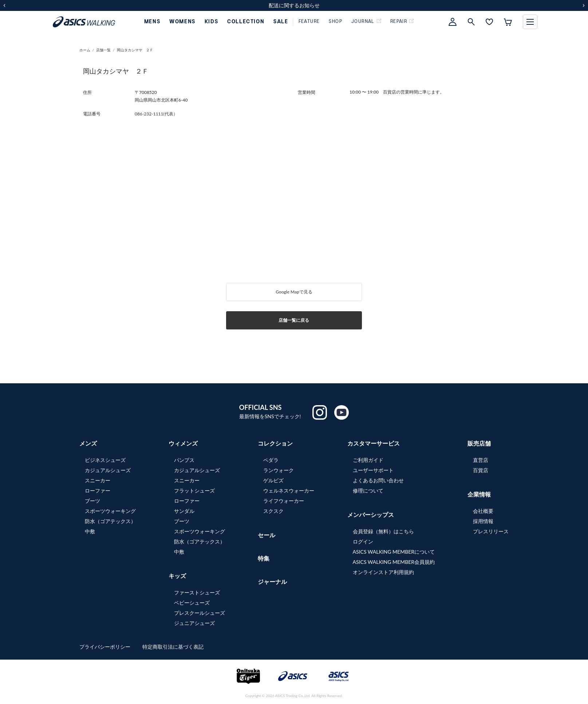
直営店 (481, 460)
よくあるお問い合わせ (378, 480)
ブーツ (92, 501)
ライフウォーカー (284, 501)
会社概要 (483, 511)
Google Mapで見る (294, 292)
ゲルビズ (273, 480)
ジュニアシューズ (194, 623)
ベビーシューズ (192, 603)
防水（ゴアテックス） (110, 521)
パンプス (184, 460)
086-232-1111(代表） (156, 114)
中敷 (90, 531)
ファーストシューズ (197, 592)
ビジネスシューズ (105, 460)
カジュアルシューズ (108, 470)
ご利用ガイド (368, 460)
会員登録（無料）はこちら (383, 531)
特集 (264, 558)
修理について (368, 491)
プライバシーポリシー (106, 647)
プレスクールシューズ (200, 613)
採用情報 (483, 521)
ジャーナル (272, 582)
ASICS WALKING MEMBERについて (394, 552)
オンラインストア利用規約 (383, 572)
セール (267, 535)
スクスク (273, 511)
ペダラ (271, 460)
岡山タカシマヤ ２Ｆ (135, 50)
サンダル (184, 511)
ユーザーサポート (373, 470)
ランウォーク (279, 470)
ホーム (85, 50)
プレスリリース (491, 531)
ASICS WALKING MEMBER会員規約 (394, 562)
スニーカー (98, 480)
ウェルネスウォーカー (289, 491)
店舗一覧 (103, 50)
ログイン (363, 541)
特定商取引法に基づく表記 (173, 647)
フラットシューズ (194, 491)
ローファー (98, 491)
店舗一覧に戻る (294, 320)
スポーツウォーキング (110, 511)
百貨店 (481, 470)
